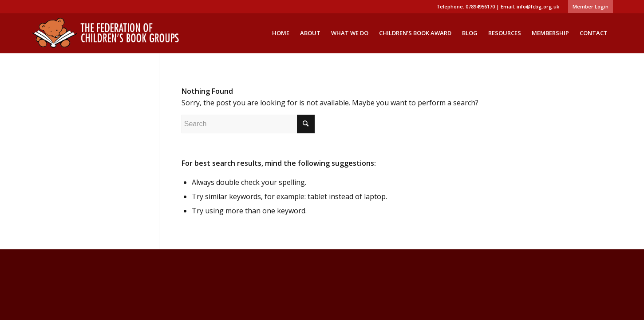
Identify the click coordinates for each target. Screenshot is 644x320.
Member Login (591, 6)
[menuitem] (588, 7)
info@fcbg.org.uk (538, 6)
